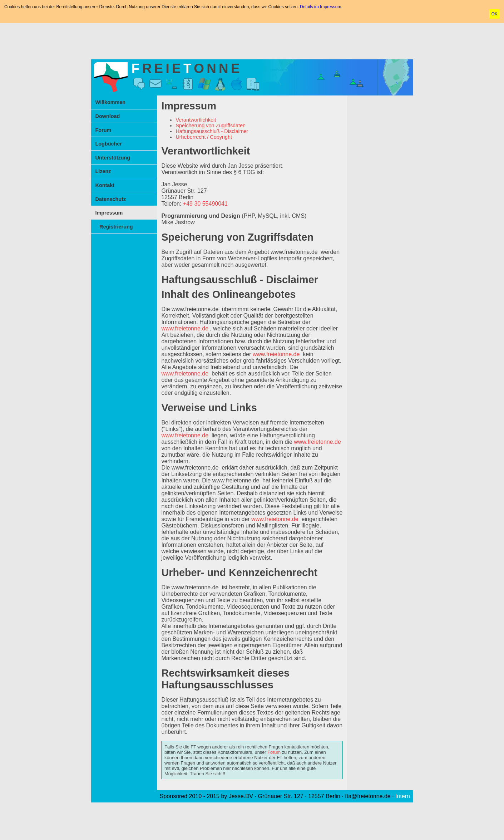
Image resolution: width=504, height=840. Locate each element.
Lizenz (103, 171)
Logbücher (109, 144)
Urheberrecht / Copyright (204, 137)
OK (495, 14)
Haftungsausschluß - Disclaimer (212, 131)
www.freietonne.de (294, 252)
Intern (403, 796)
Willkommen (111, 102)
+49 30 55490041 (205, 204)
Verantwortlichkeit (196, 120)
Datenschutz (111, 199)
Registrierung (116, 227)
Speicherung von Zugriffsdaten (211, 126)
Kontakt (105, 185)
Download (108, 116)
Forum (103, 130)
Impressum (109, 213)
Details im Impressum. (321, 7)
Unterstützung (113, 158)
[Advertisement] (252, 40)
